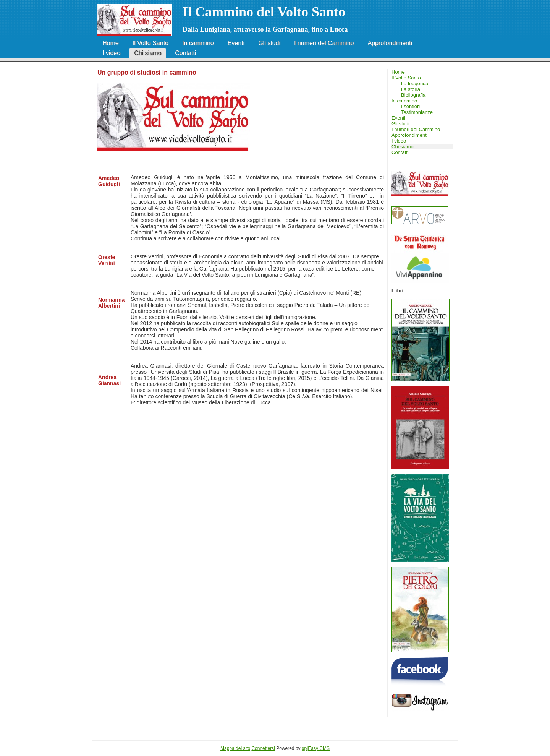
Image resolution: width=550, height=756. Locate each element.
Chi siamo (148, 53)
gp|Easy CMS (316, 748)
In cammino (198, 43)
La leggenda (415, 84)
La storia (411, 89)
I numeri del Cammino (324, 43)
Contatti (185, 53)
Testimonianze (417, 112)
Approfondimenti (390, 43)
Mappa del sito (235, 748)
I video (111, 53)
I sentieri (410, 106)
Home (111, 43)
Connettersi (263, 748)
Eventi (236, 43)
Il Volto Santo (150, 43)
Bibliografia (413, 95)
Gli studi (269, 43)
